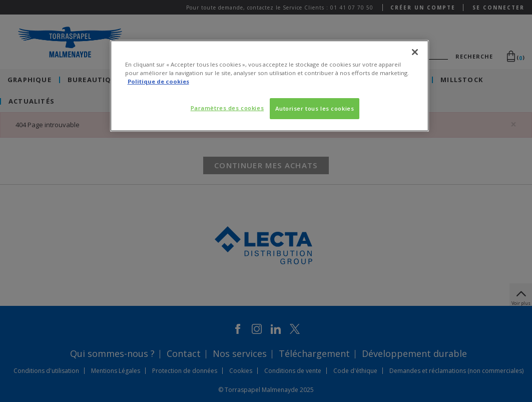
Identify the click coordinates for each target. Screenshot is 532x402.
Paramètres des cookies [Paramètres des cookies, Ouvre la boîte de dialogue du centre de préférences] (227, 108)
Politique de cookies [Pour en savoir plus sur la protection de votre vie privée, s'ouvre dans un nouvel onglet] (158, 81)
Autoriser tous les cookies (315, 108)
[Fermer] (415, 52)
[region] (270, 86)
